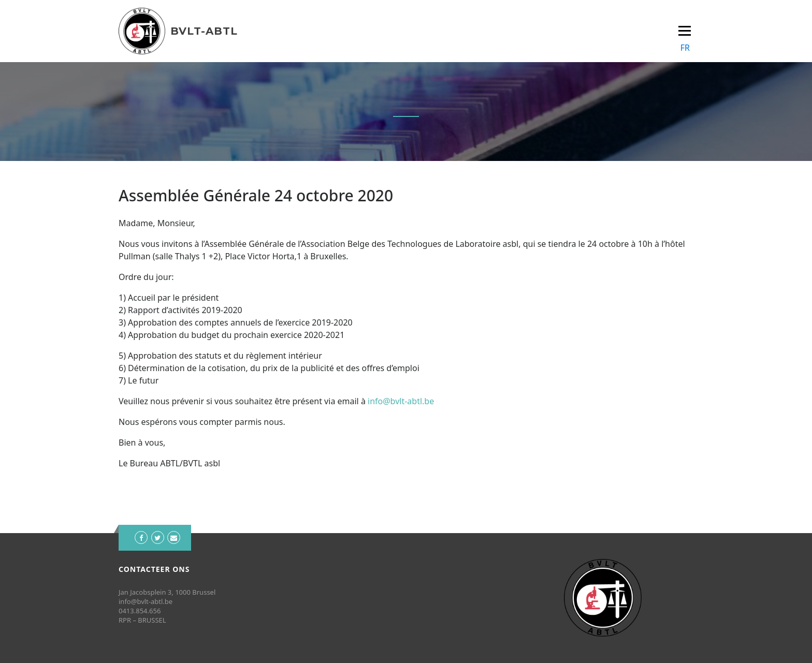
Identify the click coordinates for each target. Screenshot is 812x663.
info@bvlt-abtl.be (401, 401)
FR (685, 48)
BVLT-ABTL (204, 31)
